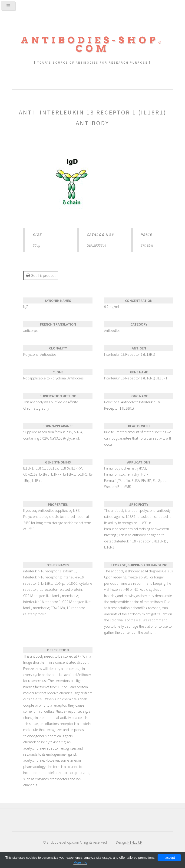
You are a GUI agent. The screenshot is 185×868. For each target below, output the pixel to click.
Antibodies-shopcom (92, 44)
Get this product (41, 275)
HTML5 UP (135, 842)
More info (80, 862)
